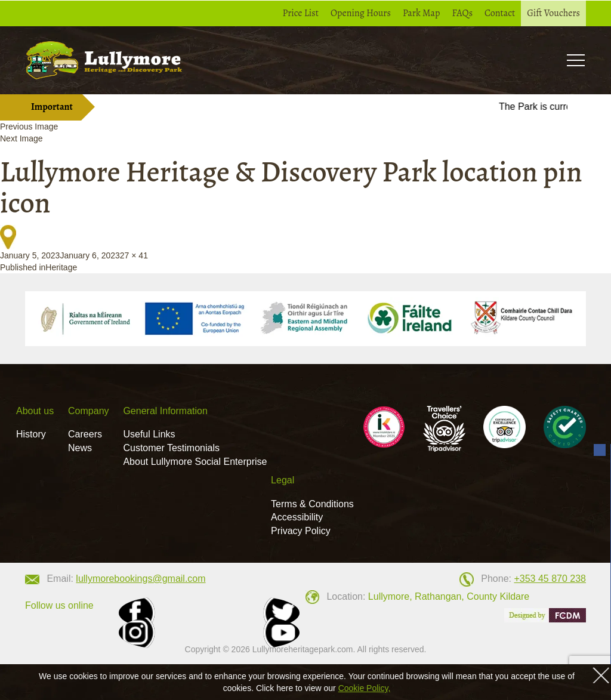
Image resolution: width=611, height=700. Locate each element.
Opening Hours (361, 13)
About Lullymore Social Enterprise (195, 462)
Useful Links (149, 434)
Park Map (422, 13)
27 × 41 (134, 255)
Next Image (21, 138)
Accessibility (297, 517)
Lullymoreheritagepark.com (303, 649)
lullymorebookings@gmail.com (141, 579)
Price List (301, 13)
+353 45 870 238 (550, 579)
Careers (85, 434)
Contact (500, 13)
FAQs (462, 13)
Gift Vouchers (553, 13)
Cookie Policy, (365, 688)
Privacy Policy (301, 531)
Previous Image (29, 127)
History (31, 434)
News (80, 448)
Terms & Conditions (312, 504)
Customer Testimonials (171, 448)
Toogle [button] (575, 60)
